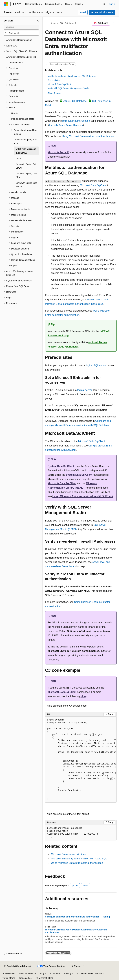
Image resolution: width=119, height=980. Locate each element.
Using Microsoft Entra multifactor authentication (88, 136)
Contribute (55, 974)
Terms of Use (9, 978)
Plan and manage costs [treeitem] (22, 119)
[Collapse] (38, 21)
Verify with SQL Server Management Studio (68, 88)
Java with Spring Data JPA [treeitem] (27, 175)
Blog (42, 974)
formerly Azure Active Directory (66, 125)
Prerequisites (54, 80)
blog (83, 696)
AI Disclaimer (9, 974)
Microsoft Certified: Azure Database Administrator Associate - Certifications (77, 931)
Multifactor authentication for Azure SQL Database (72, 76)
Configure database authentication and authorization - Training (77, 917)
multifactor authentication (76, 121)
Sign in (112, 4)
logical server (85, 390)
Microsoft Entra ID (58, 152)
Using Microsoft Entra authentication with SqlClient (83, 496)
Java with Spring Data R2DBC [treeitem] (27, 185)
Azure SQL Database (64, 23)
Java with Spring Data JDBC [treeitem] (27, 166)
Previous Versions (28, 974)
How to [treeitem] (15, 113)
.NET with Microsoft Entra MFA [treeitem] (26, 151)
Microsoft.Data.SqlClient (59, 84)
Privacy (68, 974)
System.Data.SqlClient (61, 466)
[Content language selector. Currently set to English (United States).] (17, 966)
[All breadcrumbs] (48, 23)
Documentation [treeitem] (16, 63)
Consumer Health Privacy (89, 974)
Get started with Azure (102, 12)
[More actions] (114, 23)
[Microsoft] (6, 4)
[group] (81, 760)
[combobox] (21, 27)
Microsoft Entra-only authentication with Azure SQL (79, 859)
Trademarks (25, 978)
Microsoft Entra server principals (69, 854)
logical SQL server (96, 365)
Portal (83, 12)
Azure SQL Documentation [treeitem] (19, 40)
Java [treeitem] (18, 158)
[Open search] (104, 4)
